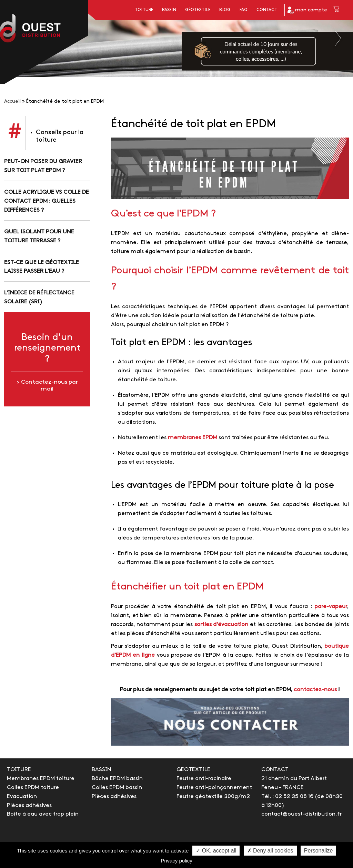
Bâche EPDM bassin (117, 779)
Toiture (144, 10)
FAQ (244, 10)
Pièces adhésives (29, 805)
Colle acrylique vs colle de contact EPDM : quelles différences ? (47, 201)
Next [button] (338, 38)
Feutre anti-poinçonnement (214, 788)
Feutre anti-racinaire (204, 779)
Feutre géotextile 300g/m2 (213, 796)
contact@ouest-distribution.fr (301, 814)
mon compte (307, 10)
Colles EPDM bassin (117, 788)
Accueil (12, 102)
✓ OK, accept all (216, 851)
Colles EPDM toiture (33, 788)
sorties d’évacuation (221, 624)
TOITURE (19, 770)
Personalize (319, 851)
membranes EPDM (193, 438)
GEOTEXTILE (193, 770)
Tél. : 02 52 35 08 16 (287, 796)
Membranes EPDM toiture (41, 779)
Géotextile (198, 10)
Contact (267, 10)
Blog (225, 10)
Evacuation (22, 796)
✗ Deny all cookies (270, 851)
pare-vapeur (331, 607)
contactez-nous (315, 690)
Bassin (169, 10)
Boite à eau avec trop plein (43, 814)
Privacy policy (176, 861)
